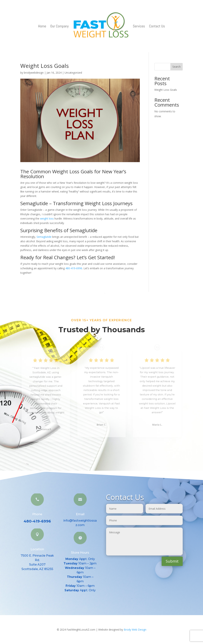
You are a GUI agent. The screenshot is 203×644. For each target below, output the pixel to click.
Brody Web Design (135, 630)
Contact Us (157, 26)
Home (42, 26)
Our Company (60, 26)
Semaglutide (44, 237)
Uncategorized (73, 73)
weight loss (47, 218)
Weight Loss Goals (166, 90)
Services (139, 26)
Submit (172, 561)
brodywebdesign (34, 73)
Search (177, 67)
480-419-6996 (74, 268)
